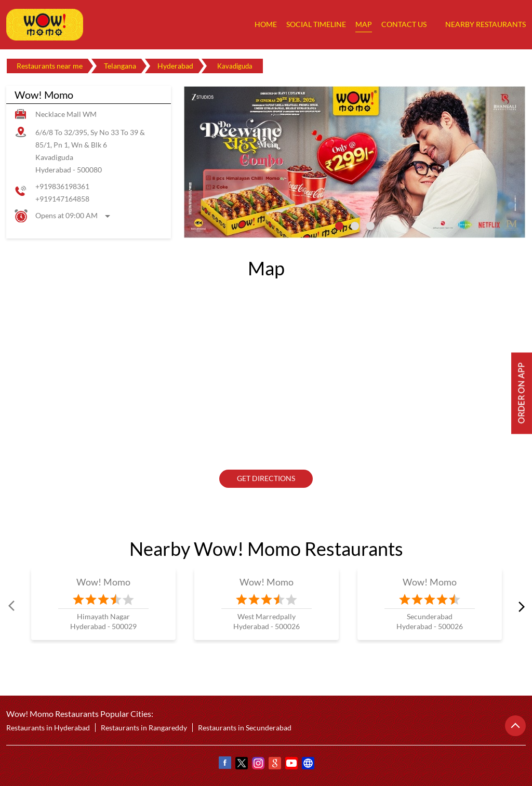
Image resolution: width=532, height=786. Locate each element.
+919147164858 (62, 199)
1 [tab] (339, 226)
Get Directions (266, 478)
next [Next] (520, 606)
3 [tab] (370, 226)
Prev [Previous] (12, 606)
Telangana (120, 66)
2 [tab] (355, 226)
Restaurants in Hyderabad (48, 728)
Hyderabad (175, 66)
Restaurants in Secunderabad (245, 728)
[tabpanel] (355, 162)
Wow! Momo (104, 582)
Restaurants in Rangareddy (144, 728)
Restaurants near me (50, 66)
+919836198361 (62, 186)
